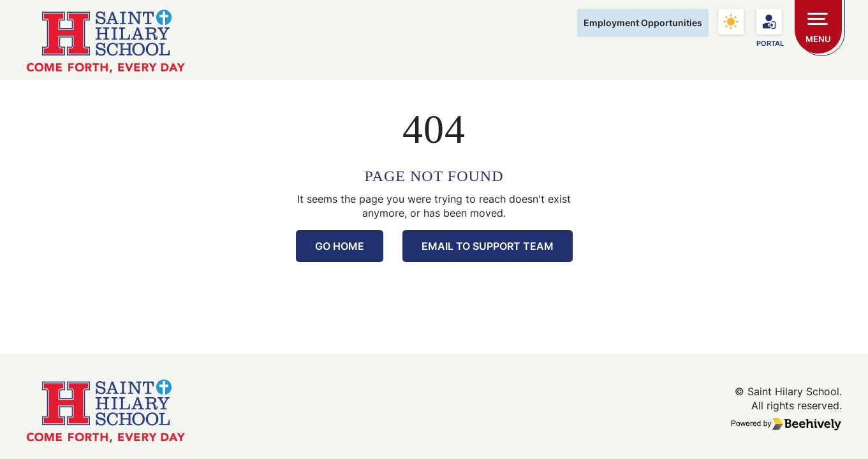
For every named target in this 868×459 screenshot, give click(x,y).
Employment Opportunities (643, 23)
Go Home (340, 246)
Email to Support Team (488, 246)
